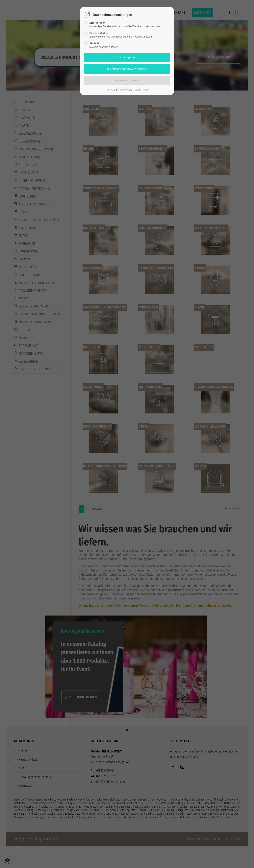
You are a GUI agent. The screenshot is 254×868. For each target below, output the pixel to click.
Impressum (126, 90)
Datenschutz (111, 90)
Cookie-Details (141, 90)
